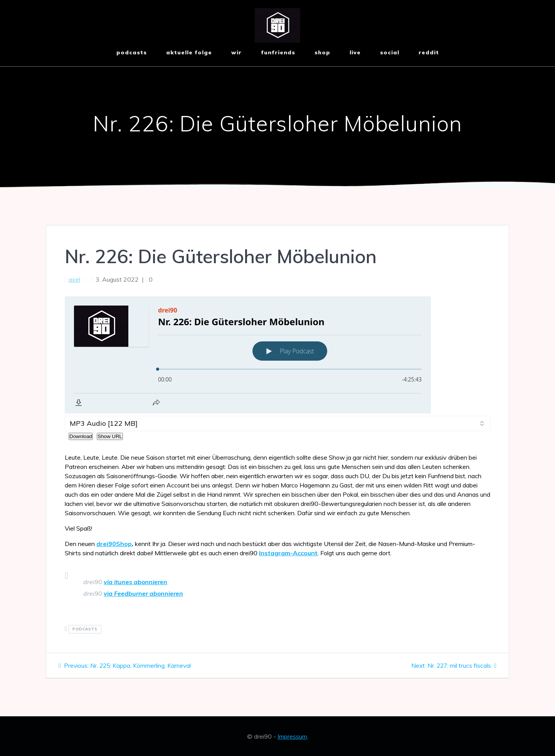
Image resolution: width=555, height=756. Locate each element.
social (390, 52)
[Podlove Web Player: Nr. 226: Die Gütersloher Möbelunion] (277, 355)
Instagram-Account (288, 553)
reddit (429, 52)
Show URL (110, 436)
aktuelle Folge (189, 52)
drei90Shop (114, 544)
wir (236, 52)
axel (74, 279)
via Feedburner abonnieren (143, 593)
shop (322, 52)
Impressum (292, 736)
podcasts (85, 629)
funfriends (278, 52)
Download (81, 436)
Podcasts (132, 52)
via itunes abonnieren (135, 582)
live (355, 52)
